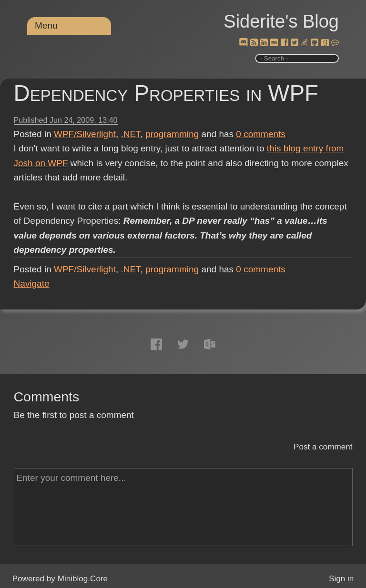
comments (261, 134)
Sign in (341, 579)
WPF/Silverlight (85, 134)
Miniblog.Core (83, 579)
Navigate (32, 284)
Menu (46, 25)
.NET (130, 134)
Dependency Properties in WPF (166, 93)
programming (172, 134)
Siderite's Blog (281, 21)
